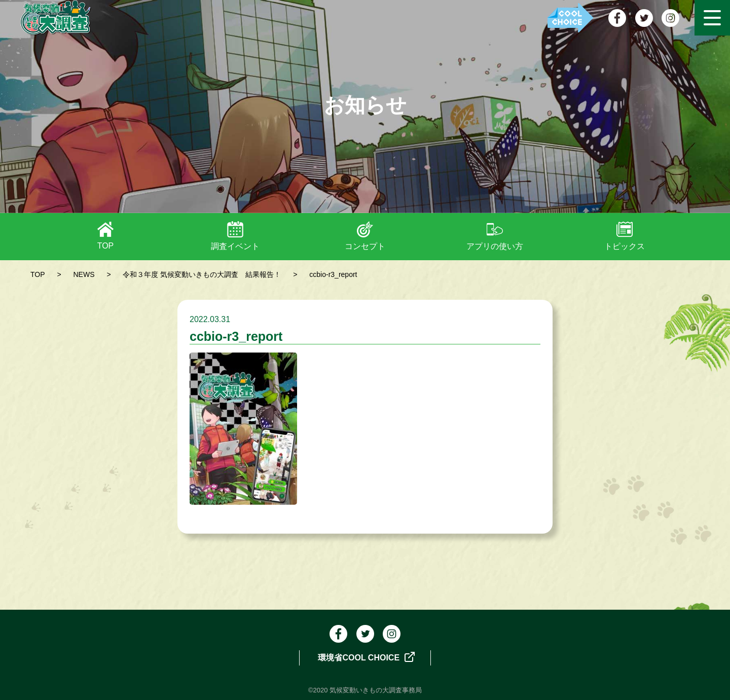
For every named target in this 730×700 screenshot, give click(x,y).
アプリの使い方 (495, 246)
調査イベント (235, 246)
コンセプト (365, 246)
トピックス (625, 246)
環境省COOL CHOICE (366, 657)
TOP (106, 246)
